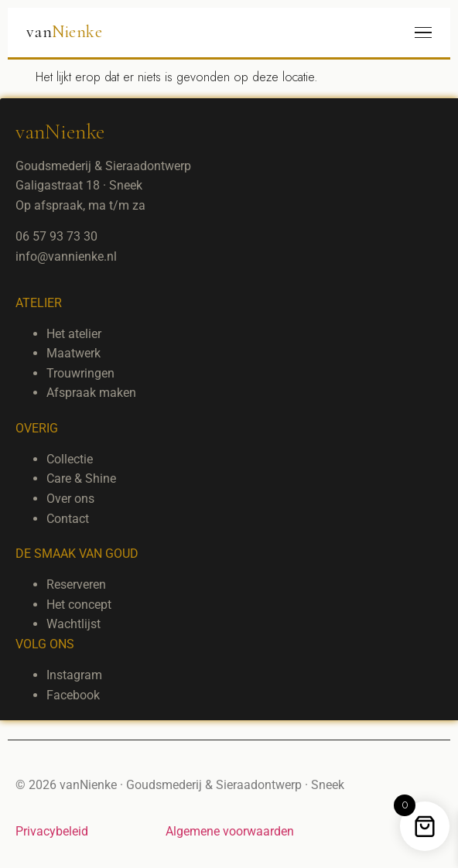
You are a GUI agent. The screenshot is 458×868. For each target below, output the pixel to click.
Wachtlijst (73, 624)
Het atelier (74, 334)
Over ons (70, 499)
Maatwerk (73, 353)
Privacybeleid (52, 831)
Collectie (70, 459)
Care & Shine (81, 478)
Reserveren (76, 584)
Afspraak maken (91, 393)
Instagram (74, 675)
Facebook (73, 695)
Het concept (79, 605)
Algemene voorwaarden (230, 831)
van (64, 32)
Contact (68, 519)
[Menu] (423, 33)
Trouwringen (80, 373)
